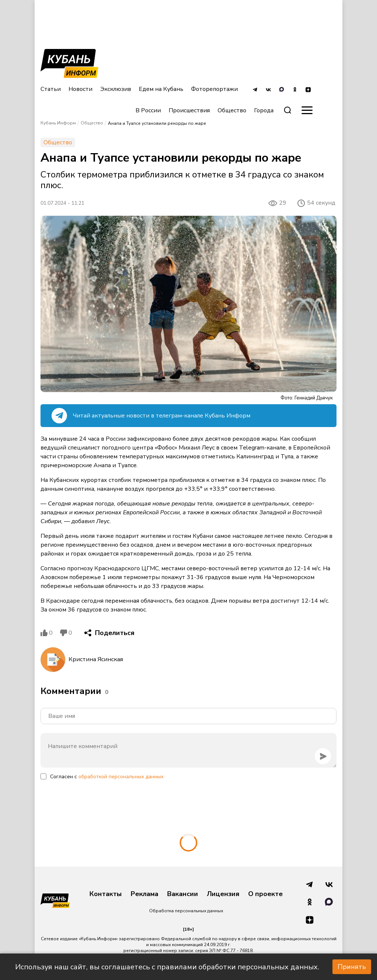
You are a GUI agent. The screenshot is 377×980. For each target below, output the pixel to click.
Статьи (51, 89)
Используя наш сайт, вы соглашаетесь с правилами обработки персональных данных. (167, 967)
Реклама (145, 894)
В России (148, 110)
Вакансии (183, 894)
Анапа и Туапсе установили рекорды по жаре (157, 123)
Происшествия (189, 110)
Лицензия (223, 894)
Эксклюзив (116, 89)
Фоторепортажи (214, 89)
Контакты (106, 894)
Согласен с (107, 777)
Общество (232, 110)
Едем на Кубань (161, 89)
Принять (352, 967)
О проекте (265, 894)
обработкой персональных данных (121, 777)
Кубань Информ (58, 123)
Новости (80, 89)
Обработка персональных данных (186, 911)
